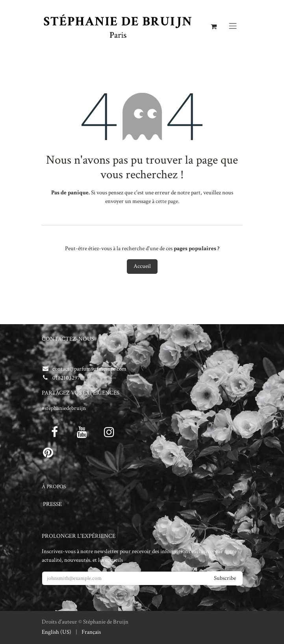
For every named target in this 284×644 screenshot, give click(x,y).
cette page (167, 201)
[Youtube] (82, 432)
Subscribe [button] (225, 578)
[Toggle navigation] (233, 26)
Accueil (142, 266)
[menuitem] (57, 632)
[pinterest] (48, 452)
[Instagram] (109, 432)
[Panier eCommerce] (214, 26)
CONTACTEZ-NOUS (68, 339)
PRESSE (52, 504)
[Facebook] (55, 432)
